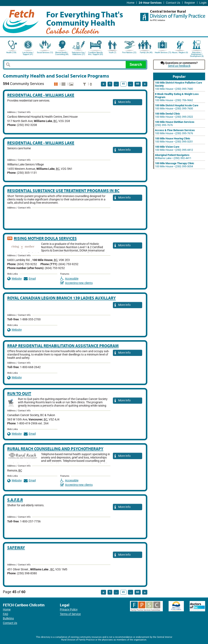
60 (138, 84)
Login (203, 3)
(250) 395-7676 (175, 123)
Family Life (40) (146, 53)
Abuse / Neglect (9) (180, 53)
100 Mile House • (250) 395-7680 (178, 86)
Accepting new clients (76, 283)
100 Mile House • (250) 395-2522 (174, 115)
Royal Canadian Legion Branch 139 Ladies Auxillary (61, 298)
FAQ (6, 614)
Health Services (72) (163, 53)
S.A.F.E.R (15, 500)
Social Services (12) (45, 53)
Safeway (16, 548)
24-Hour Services (150, 3)
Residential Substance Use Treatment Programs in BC (63, 191)
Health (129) (11, 53)
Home (131, 3)
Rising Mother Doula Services (45, 238)
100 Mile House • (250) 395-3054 (175, 165)
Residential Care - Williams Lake (41, 95)
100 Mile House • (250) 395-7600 (177, 107)
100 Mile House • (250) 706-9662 (177, 97)
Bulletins (8, 618)
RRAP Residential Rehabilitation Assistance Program (63, 346)
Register (190, 3)
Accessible (69, 279)
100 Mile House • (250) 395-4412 (174, 148)
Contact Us (173, 3)
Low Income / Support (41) (28, 53)
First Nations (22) (129, 53)
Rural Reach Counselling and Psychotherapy (55, 449)
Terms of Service (70, 614)
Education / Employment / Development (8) (197, 54)
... (116, 84)
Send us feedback (179, 66)
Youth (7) (112, 53)
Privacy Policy (69, 610)
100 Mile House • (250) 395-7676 (175, 132)
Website (14, 279)
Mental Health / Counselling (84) (62, 53)
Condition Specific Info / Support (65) (96, 53)
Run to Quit (19, 393)
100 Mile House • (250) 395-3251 (174, 140)
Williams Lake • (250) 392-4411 (173, 157)
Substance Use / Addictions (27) (79, 53)
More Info (123, 102)
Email (30, 279)
